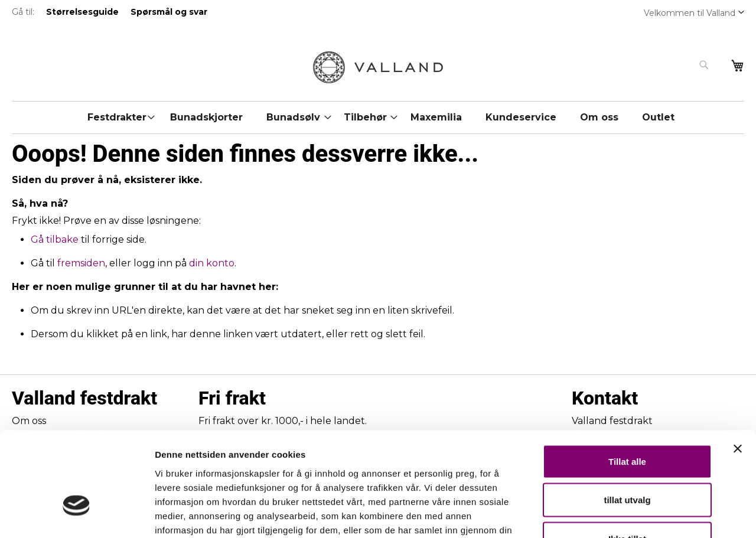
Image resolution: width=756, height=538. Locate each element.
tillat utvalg (627, 422)
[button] (741, 12)
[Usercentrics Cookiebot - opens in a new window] (76, 515)
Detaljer (629, 515)
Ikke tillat (627, 460)
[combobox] (645, 65)
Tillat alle (627, 383)
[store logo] (378, 67)
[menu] (378, 115)
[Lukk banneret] (738, 370)
